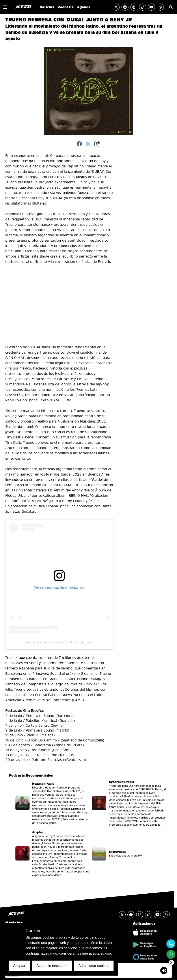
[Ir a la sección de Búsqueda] (171, 7)
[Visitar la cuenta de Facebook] (125, 7)
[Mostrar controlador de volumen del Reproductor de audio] (164, 971)
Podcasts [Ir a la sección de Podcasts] (66, 7)
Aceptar (19, 966)
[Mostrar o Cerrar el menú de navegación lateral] (5, 7)
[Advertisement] (134, 219)
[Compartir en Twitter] (88, 144)
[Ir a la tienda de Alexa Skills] (144, 957)
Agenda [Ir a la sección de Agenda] (84, 7)
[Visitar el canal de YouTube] (151, 7)
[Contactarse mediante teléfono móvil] (171, 944)
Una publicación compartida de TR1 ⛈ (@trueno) (59, 642)
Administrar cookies (94, 966)
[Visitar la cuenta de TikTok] (143, 7)
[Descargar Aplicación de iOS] (144, 932)
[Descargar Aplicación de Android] (144, 945)
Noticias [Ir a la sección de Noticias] (47, 7)
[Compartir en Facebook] (79, 144)
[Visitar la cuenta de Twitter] (116, 7)
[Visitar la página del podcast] (52, 803)
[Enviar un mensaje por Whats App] (160, 7)
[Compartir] (97, 144)
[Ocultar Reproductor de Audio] (171, 963)
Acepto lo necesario (52, 966)
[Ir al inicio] (23, 7)
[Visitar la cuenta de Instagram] (134, 7)
